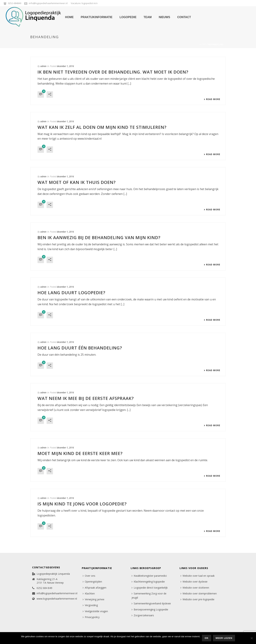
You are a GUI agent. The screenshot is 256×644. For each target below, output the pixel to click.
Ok (207, 638)
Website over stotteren (195, 588)
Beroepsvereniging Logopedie (150, 609)
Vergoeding (90, 605)
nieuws (164, 17)
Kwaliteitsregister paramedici (149, 576)
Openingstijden (92, 582)
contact (184, 17)
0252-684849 (15, 3)
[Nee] (252, 638)
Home (203, 44)
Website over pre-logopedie (197, 599)
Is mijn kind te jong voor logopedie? (82, 504)
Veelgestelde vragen (95, 611)
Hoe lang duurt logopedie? (71, 293)
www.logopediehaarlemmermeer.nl (57, 599)
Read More (212, 99)
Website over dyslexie (194, 582)
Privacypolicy (91, 617)
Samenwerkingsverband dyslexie (151, 603)
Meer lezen (224, 638)
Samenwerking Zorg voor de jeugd (149, 596)
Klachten (89, 593)
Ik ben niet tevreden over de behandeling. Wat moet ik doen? (113, 72)
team (148, 17)
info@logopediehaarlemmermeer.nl (48, 3)
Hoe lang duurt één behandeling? (80, 348)
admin (43, 66)
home (69, 17)
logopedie (128, 17)
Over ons (89, 576)
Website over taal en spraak (198, 576)
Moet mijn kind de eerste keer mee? (80, 453)
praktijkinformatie (97, 17)
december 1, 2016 (65, 66)
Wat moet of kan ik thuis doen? (77, 182)
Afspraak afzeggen (94, 588)
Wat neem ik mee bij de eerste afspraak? (86, 398)
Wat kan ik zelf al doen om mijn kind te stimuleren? (102, 127)
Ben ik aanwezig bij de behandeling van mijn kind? (99, 237)
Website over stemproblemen (199, 593)
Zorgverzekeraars (143, 615)
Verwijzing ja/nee (94, 599)
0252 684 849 (44, 588)
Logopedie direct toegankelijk (150, 588)
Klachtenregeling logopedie (148, 582)
